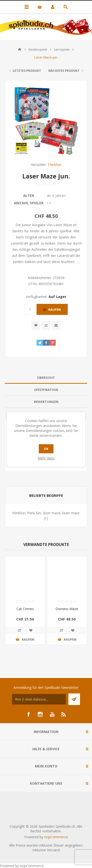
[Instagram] (40, 714)
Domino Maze (67, 609)
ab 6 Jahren (56, 195)
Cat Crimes (25, 609)
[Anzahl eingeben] (30, 309)
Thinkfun (54, 165)
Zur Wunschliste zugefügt (36, 325)
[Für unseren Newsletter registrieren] (39, 699)
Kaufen (55, 309)
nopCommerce (56, 837)
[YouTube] (52, 714)
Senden (74, 699)
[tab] (46, 378)
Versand (53, 850)
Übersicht (46, 378)
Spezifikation (46, 390)
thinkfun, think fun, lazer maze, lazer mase (46, 513)
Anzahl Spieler (29, 203)
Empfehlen (56, 325)
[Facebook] (28, 714)
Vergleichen (46, 325)
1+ (49, 203)
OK (46, 449)
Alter (29, 195)
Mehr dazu (46, 458)
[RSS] (64, 714)
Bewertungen (46, 402)
